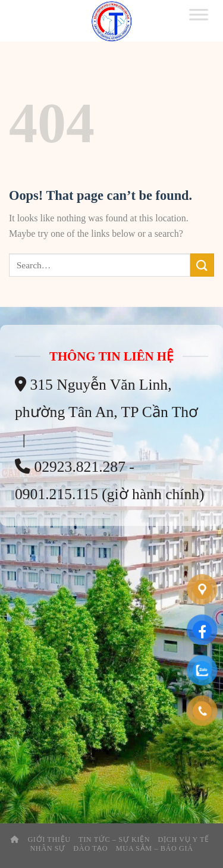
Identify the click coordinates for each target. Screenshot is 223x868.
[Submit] (202, 265)
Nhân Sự (48, 848)
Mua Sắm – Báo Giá (155, 848)
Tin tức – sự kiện (114, 839)
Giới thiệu (49, 839)
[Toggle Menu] (199, 21)
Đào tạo (90, 848)
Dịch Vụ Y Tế (184, 839)
